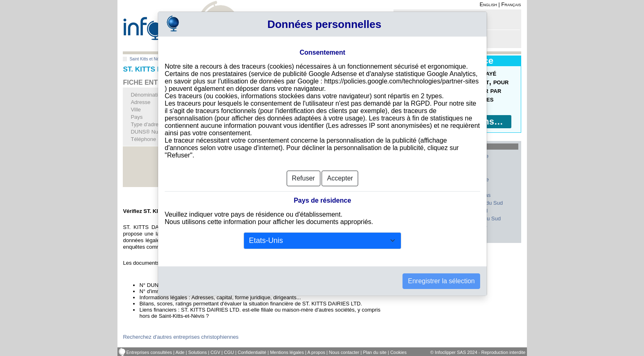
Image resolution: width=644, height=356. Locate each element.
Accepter (340, 178)
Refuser (304, 178)
